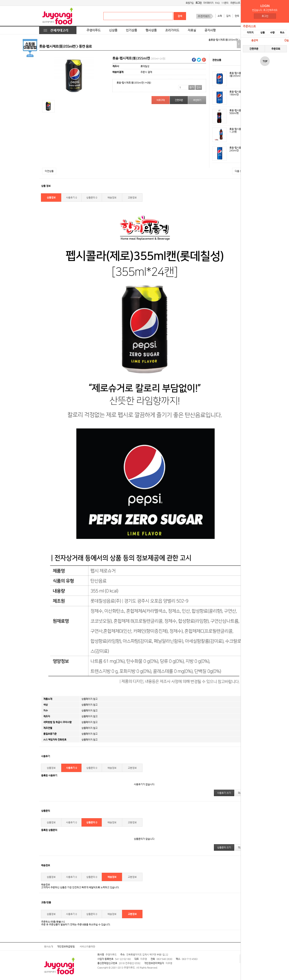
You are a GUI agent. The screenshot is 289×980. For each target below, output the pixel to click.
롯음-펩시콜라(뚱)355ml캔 (236, 74)
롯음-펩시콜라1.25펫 (236, 130)
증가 (192, 87)
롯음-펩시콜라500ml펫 (236, 112)
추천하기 (197, 100)
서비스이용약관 (87, 947)
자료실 (192, 30)
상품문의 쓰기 (224, 847)
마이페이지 (208, 3)
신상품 (113, 30)
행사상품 (151, 30)
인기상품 (131, 30)
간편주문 (254, 49)
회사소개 (49, 947)
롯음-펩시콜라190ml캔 (236, 93)
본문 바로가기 (0, 0)
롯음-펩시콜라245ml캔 (236, 149)
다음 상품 (240, 171)
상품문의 (92, 198)
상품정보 (51, 198)
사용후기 (71, 198)
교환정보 (132, 198)
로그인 (265, 16)
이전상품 (49, 171)
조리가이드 (172, 30)
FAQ (217, 3)
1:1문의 (225, 3)
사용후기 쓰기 (224, 793)
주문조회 (276, 49)
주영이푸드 (94, 30)
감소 (199, 87)
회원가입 (190, 3)
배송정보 (112, 198)
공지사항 (210, 30)
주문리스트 (235, 3)
